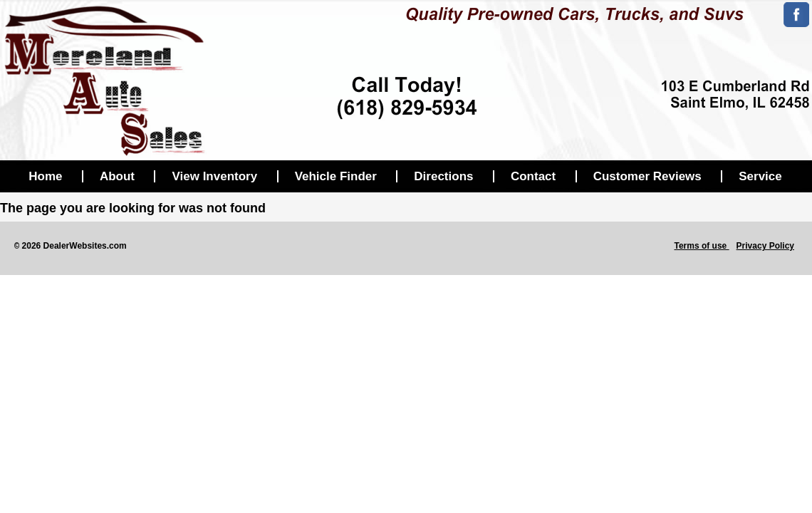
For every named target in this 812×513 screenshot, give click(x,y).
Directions (443, 176)
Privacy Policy (765, 246)
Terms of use (701, 246)
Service (760, 176)
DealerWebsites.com (85, 246)
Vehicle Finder (336, 176)
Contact (533, 176)
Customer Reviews (647, 176)
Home (45, 176)
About (117, 176)
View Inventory (214, 176)
